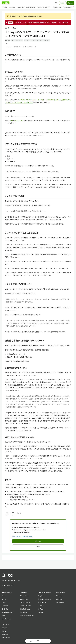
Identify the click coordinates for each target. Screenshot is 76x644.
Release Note (24, 596)
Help (3, 615)
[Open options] (45, 641)
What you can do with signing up (23, 536)
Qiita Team (60, 596)
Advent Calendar (25, 606)
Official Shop (60, 602)
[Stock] (13, 513)
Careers (4, 631)
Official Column (44, 7)
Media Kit (5, 609)
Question (12, 7)
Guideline (5, 606)
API (21, 619)
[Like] (7, 513)
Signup (70, 3)
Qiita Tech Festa (25, 609)
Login (62, 3)
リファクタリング (17, 40)
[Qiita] (5, 3)
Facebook (41, 606)
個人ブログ (19, 120)
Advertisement (6, 619)
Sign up (38, 541)
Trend (5, 7)
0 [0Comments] (19, 513)
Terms (4, 599)
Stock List (21, 7)
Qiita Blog (5, 634)
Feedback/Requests (8, 612)
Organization (57, 7)
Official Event (31, 7)
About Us (5, 628)
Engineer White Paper (27, 615)
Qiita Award (24, 612)
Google (8, 40)
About (4, 596)
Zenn (11, 120)
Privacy (4, 602)
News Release (6, 638)
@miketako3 (11, 28)
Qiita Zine (59, 599)
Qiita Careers (69, 7)
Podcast (41, 612)
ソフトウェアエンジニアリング (40, 40)
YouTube (41, 609)
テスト (26, 40)
